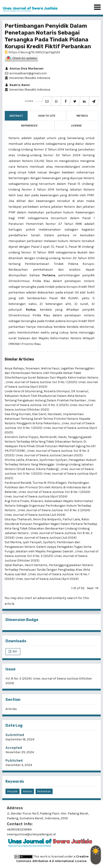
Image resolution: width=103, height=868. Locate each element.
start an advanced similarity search (51, 598)
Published (14, 760)
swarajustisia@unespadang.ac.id (31, 834)
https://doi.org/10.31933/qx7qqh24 (32, 52)
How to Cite (47, 116)
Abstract (16, 116)
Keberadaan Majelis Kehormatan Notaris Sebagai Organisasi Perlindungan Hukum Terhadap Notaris (49, 506)
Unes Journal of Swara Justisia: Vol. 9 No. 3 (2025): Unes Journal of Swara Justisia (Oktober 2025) (50, 405)
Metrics (82, 116)
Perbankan (44, 791)
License (76, 126)
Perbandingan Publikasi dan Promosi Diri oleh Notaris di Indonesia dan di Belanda (48, 487)
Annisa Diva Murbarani (24, 69)
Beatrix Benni (17, 85)
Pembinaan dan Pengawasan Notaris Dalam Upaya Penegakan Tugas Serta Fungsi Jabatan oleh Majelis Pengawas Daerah (48, 547)
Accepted (14, 748)
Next (90, 588)
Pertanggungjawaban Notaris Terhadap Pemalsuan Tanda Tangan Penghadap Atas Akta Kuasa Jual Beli (49, 570)
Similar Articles (19, 359)
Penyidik (13, 791)
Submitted (15, 735)
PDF (14, 652)
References (29, 126)
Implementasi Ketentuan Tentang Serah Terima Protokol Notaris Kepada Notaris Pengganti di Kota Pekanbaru (47, 419)
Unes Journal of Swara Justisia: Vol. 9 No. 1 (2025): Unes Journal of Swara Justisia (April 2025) (51, 428)
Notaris (28, 791)
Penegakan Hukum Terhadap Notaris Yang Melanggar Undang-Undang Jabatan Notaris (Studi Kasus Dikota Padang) (50, 464)
